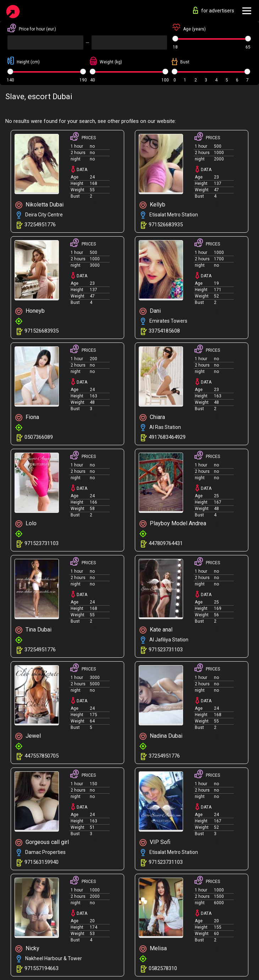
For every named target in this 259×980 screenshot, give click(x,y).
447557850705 (42, 756)
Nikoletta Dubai (39, 205)
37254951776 (40, 225)
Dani (150, 311)
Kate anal (156, 630)
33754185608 (164, 331)
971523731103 (42, 543)
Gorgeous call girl (42, 842)
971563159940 (42, 862)
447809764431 (166, 543)
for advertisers (214, 10)
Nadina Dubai (161, 736)
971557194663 (42, 968)
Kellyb (152, 205)
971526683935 (166, 225)
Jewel (28, 736)
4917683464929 (167, 437)
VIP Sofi (155, 842)
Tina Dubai (33, 630)
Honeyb (30, 311)
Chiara (152, 417)
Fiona (27, 417)
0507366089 (39, 437)
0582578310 (163, 968)
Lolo (26, 524)
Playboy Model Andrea (173, 524)
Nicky (27, 949)
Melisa (153, 949)
